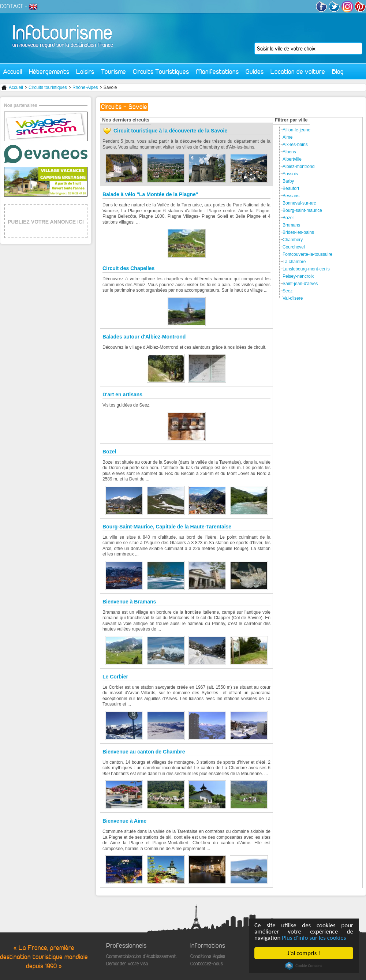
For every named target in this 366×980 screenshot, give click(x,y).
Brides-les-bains (298, 232)
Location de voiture (298, 72)
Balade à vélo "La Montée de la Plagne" (150, 194)
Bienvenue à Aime (124, 821)
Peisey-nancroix (298, 276)
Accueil (12, 72)
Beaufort (291, 188)
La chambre (294, 262)
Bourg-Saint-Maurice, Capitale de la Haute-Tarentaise (167, 527)
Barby (288, 181)
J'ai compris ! (304, 953)
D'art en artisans (122, 394)
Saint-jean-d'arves (300, 284)
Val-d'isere (293, 298)
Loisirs (85, 72)
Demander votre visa (127, 964)
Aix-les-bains (295, 145)
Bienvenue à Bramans (129, 602)
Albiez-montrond (298, 167)
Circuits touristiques (48, 87)
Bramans (291, 225)
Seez (287, 291)
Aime (287, 137)
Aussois (290, 174)
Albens (289, 152)
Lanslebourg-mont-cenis (306, 269)
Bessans (291, 196)
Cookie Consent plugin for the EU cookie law (304, 966)
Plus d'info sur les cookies (314, 938)
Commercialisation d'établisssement (141, 956)
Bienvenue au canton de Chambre (144, 752)
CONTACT (12, 6)
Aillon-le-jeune (296, 130)
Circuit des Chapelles (128, 268)
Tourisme (113, 72)
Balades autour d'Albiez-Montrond (144, 337)
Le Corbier (115, 677)
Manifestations (217, 72)
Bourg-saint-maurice (302, 210)
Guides (255, 72)
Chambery (293, 240)
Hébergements (49, 72)
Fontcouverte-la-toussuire (307, 254)
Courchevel (294, 247)
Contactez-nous (207, 964)
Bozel (109, 452)
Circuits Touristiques (161, 72)
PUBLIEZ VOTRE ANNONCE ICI (46, 222)
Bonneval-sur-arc (299, 203)
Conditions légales (208, 956)
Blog (338, 72)
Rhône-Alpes (85, 87)
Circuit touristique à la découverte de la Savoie (170, 131)
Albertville (292, 159)
